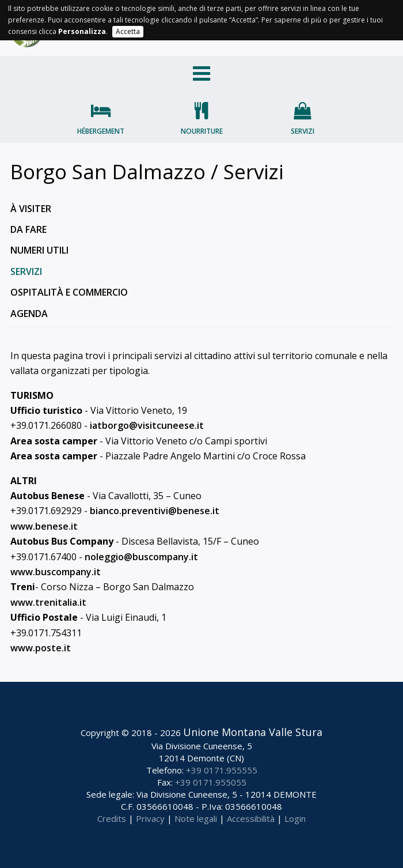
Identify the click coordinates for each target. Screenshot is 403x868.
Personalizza (82, 31)
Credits (112, 818)
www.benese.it (44, 526)
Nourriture (202, 131)
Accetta (128, 31)
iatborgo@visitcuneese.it (147, 425)
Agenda (29, 314)
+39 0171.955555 (222, 770)
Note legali (196, 818)
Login (295, 818)
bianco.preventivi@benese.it (155, 511)
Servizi (303, 131)
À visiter (31, 209)
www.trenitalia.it (48, 602)
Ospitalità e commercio (69, 292)
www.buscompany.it (56, 572)
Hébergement (101, 131)
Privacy (150, 818)
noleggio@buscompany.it (141, 557)
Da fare (28, 229)
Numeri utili (39, 250)
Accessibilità (251, 818)
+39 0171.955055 (211, 782)
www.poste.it (41, 648)
